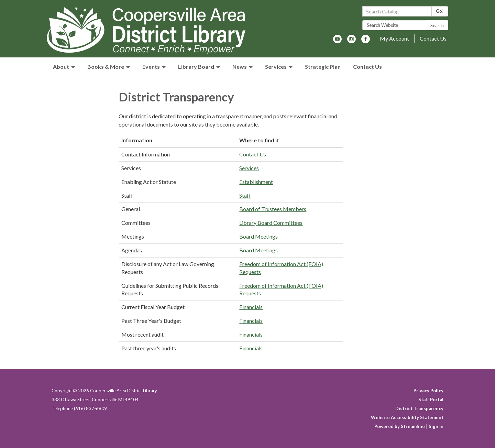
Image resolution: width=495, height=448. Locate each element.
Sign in (436, 426)
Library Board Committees (271, 223)
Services (249, 168)
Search (437, 25)
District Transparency (419, 408)
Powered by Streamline (400, 426)
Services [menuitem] (276, 67)
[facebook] (366, 41)
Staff (245, 195)
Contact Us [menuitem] (367, 67)
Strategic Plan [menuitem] (323, 67)
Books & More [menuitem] (106, 67)
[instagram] (351, 41)
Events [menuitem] (151, 67)
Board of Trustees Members (273, 209)
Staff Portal (431, 400)
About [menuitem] (61, 67)
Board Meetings (258, 236)
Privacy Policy (428, 391)
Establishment (256, 182)
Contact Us (433, 38)
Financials (251, 307)
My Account (394, 38)
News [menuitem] (240, 67)
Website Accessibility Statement (407, 417)
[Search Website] (394, 25)
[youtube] (337, 41)
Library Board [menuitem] (196, 67)
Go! (440, 11)
